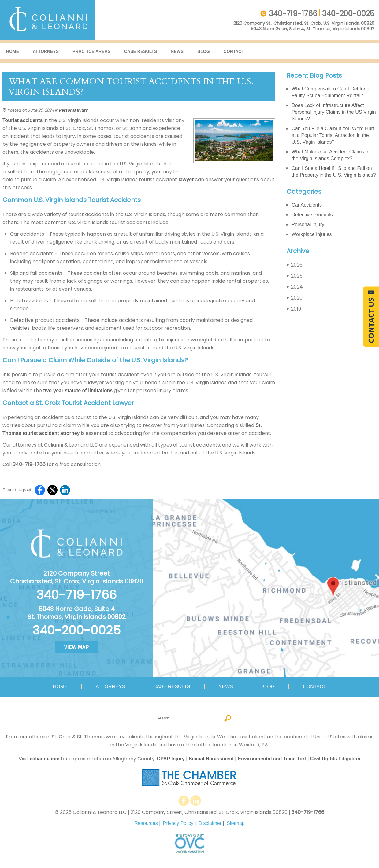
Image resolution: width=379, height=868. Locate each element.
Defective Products (312, 215)
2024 (295, 287)
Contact (234, 51)
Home (13, 51)
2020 (295, 298)
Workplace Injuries (312, 234)
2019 (294, 309)
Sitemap (236, 823)
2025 (295, 276)
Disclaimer (210, 823)
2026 (295, 265)
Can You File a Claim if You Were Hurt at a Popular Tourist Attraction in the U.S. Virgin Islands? (333, 135)
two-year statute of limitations (77, 390)
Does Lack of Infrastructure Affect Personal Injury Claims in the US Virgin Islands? (334, 112)
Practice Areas (91, 51)
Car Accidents (307, 205)
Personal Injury (73, 110)
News (177, 51)
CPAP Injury (171, 759)
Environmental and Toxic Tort (272, 759)
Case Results (141, 51)
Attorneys (46, 51)
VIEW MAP (77, 647)
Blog (203, 51)
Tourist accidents (22, 120)
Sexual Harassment (211, 759)
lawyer (185, 180)
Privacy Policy (178, 823)
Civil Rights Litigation (335, 759)
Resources (146, 823)
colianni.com (45, 759)
